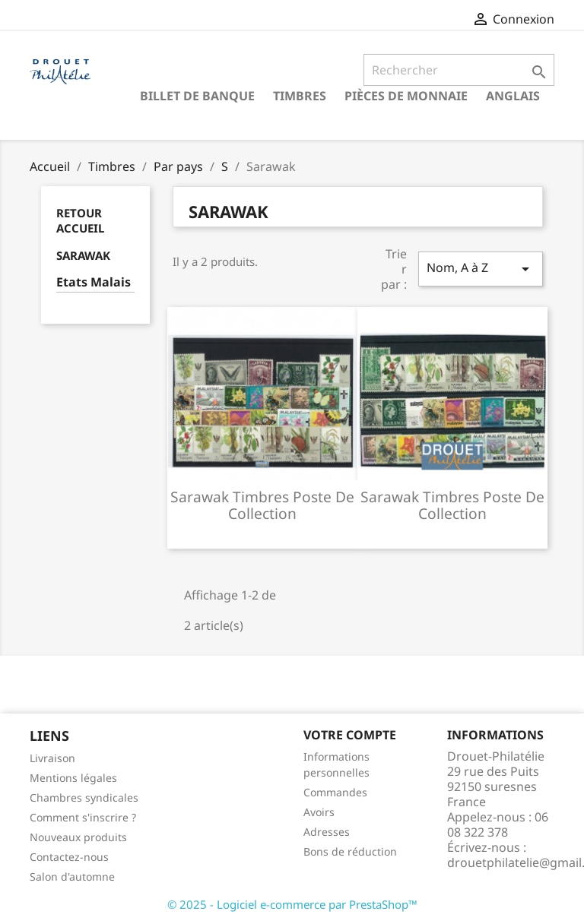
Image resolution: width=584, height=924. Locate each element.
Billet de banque (197, 96)
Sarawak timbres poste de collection (262, 505)
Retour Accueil (80, 220)
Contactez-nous (69, 857)
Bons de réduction (350, 851)
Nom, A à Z (481, 269)
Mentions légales (73, 778)
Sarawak (83, 255)
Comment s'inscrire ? (83, 817)
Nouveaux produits (78, 837)
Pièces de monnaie (406, 96)
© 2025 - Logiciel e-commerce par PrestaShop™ (292, 904)
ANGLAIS (513, 96)
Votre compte (350, 735)
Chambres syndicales (84, 797)
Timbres (300, 96)
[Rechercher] (459, 70)
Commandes (335, 792)
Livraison (52, 758)
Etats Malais (94, 282)
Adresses (327, 832)
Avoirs (319, 812)
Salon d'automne (72, 877)
